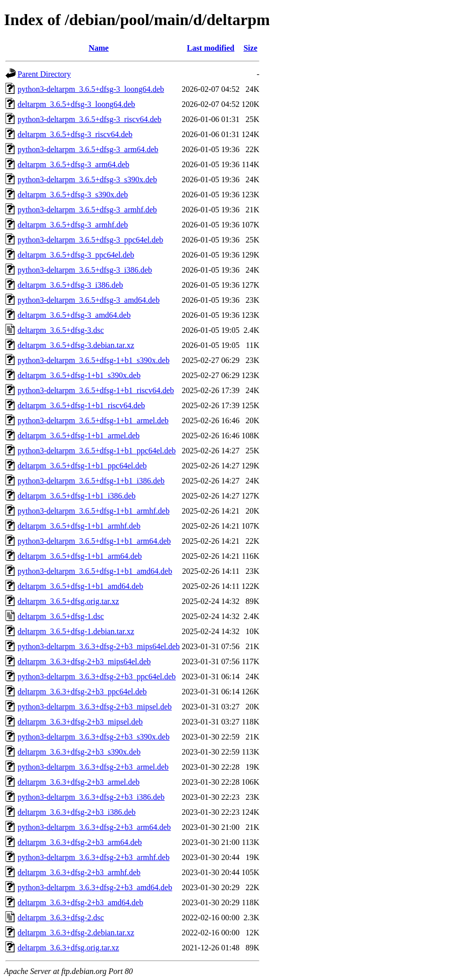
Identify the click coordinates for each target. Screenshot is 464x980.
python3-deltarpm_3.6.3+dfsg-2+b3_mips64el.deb (99, 646)
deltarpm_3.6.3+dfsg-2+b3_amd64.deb (80, 902)
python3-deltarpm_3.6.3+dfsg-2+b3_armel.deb (93, 767)
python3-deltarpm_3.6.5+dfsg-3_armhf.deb (87, 210)
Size (250, 48)
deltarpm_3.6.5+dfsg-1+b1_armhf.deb (79, 526)
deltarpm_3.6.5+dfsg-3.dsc (61, 330)
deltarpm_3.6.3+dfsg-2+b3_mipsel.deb (80, 722)
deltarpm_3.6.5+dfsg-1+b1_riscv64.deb (81, 405)
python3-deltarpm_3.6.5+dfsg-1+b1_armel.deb (93, 420)
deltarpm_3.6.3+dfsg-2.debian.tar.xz (76, 933)
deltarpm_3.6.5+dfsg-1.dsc (61, 616)
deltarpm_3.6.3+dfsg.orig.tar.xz (68, 948)
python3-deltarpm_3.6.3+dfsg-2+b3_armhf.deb (94, 857)
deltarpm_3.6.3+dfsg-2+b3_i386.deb (76, 812)
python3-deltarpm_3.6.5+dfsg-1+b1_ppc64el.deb (97, 451)
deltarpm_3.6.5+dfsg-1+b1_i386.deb (76, 496)
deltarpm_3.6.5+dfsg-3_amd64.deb (74, 315)
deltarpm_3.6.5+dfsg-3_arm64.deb (73, 164)
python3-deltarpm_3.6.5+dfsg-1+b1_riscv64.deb (96, 390)
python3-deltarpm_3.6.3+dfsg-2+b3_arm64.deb (94, 827)
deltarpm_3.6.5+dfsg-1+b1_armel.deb (79, 436)
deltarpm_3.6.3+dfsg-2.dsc (61, 917)
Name (99, 48)
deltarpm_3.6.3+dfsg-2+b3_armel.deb (79, 782)
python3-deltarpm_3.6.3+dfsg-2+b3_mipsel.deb (95, 707)
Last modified (211, 48)
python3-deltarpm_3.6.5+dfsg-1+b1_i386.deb (91, 481)
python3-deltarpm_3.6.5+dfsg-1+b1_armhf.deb (94, 511)
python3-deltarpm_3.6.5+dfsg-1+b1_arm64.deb (94, 541)
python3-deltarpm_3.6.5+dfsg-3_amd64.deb (89, 300)
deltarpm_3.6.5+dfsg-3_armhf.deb (73, 225)
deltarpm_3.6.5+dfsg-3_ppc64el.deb (76, 255)
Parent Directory (44, 74)
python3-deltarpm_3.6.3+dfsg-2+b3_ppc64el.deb (97, 677)
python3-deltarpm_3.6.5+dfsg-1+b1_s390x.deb (94, 360)
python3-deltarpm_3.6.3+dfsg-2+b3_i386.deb (91, 797)
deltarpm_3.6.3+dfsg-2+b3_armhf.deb (79, 872)
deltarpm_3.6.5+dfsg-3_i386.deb (70, 285)
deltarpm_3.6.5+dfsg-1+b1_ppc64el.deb (82, 466)
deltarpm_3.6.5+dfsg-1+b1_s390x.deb (79, 375)
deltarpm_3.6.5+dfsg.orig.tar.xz (68, 601)
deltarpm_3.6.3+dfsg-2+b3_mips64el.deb (84, 661)
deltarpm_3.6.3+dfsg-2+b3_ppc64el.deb (82, 692)
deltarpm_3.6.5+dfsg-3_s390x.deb (73, 195)
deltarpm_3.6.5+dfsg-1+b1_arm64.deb (80, 556)
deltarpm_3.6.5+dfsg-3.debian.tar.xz (76, 345)
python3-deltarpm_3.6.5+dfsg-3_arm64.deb (88, 149)
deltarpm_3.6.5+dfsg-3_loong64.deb (76, 104)
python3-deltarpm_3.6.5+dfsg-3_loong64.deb (91, 89)
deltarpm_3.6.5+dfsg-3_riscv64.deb (75, 134)
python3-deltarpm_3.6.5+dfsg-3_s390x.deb (87, 179)
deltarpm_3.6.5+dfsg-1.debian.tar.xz (76, 631)
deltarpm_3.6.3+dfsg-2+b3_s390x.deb (79, 752)
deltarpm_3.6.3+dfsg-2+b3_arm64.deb (80, 842)
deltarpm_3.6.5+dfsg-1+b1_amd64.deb (80, 586)
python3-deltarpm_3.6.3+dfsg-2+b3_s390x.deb (94, 737)
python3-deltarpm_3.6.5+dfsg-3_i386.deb (85, 270)
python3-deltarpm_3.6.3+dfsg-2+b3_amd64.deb (95, 887)
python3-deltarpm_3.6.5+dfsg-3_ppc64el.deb (90, 240)
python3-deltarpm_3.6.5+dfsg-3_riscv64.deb (90, 119)
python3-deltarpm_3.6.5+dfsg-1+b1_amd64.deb (95, 571)
